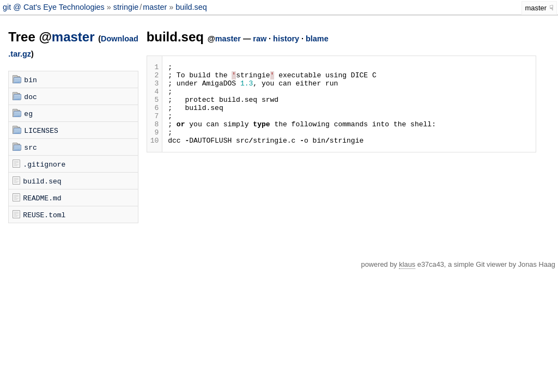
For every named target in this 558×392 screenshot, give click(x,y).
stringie (126, 7)
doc (30, 96)
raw (260, 39)
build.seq (191, 7)
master (155, 7)
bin (30, 79)
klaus (407, 264)
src (30, 147)
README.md (42, 198)
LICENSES (41, 130)
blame (317, 39)
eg (28, 113)
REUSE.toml (44, 215)
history (286, 39)
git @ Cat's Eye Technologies (55, 7)
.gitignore (44, 164)
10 (155, 156)
